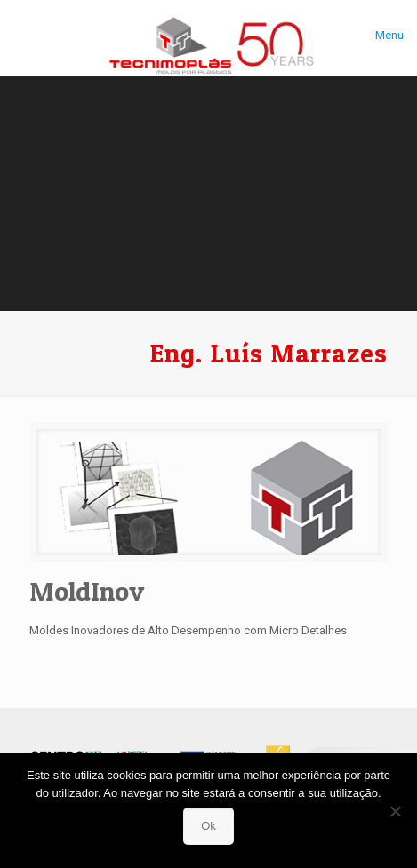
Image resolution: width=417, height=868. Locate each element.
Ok (208, 826)
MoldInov (87, 591)
